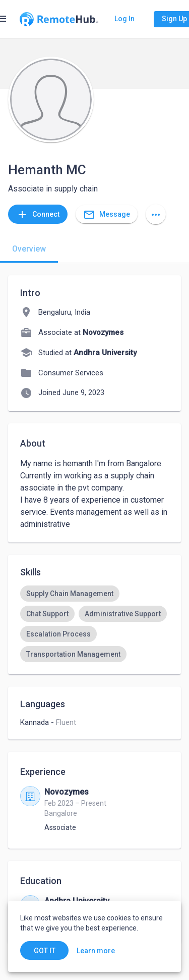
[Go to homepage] (59, 19)
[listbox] (94, 624)
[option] (70, 594)
